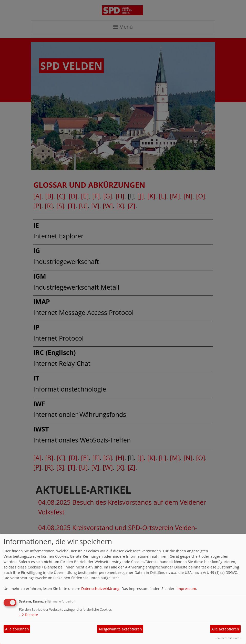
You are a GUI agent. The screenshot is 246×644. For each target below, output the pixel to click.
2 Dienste (28, 615)
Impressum (186, 589)
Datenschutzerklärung (100, 589)
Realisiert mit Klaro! (228, 638)
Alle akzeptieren (225, 629)
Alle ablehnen (17, 629)
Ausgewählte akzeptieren (120, 629)
